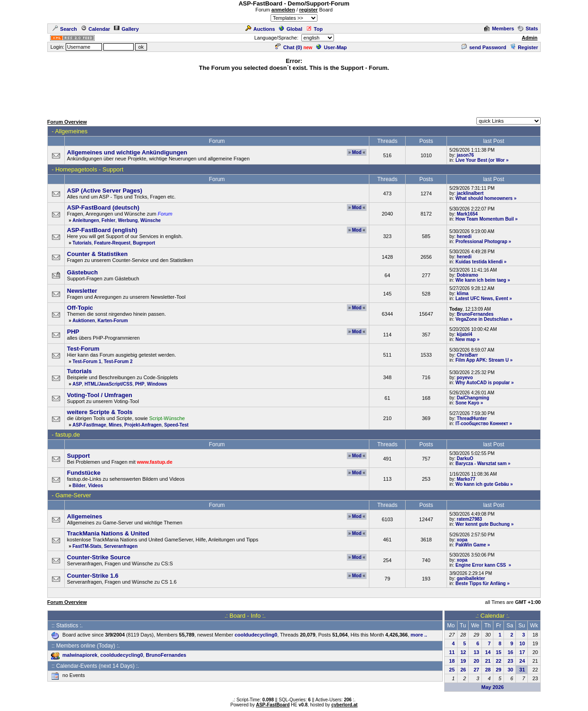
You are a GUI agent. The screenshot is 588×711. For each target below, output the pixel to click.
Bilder (79, 486)
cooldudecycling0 (256, 635)
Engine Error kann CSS (481, 565)
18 (452, 661)
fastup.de (68, 435)
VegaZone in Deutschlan (482, 319)
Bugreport (144, 243)
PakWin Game (471, 545)
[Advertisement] (294, 93)
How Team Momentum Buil (484, 219)
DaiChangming (473, 398)
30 (510, 670)
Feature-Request (112, 243)
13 (476, 652)
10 (522, 643)
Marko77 (466, 479)
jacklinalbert (470, 193)
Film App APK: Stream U (482, 360)
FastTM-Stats (87, 546)
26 (463, 670)
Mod (357, 152)
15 (498, 652)
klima (463, 293)
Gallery (126, 29)
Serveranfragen (121, 546)
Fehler (108, 220)
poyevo (465, 378)
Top (314, 29)
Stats (528, 28)
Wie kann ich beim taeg (481, 280)
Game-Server (73, 495)
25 (452, 670)
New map (465, 339)
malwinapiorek (80, 655)
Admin (530, 38)
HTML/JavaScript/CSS (108, 384)
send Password (484, 47)
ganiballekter (471, 578)
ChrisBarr (467, 355)
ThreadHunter (472, 418)
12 (463, 652)
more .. (419, 635)
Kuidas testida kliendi (479, 262)
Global (291, 29)
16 (510, 652)
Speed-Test (176, 425)
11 (452, 652)
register (308, 10)
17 (522, 652)
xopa (462, 540)
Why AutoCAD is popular (483, 383)
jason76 (465, 155)
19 (463, 661)
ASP (77, 384)
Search (65, 29)
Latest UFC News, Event (481, 299)
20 (476, 661)
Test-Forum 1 (87, 361)
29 (498, 670)
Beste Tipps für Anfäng (480, 583)
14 (488, 652)
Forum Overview (67, 122)
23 (510, 661)
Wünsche (150, 220)
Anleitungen (86, 220)
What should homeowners (484, 198)
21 (488, 661)
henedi (464, 236)
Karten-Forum (113, 321)
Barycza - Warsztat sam (481, 464)
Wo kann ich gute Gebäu (482, 484)
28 (488, 670)
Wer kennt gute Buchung (482, 524)
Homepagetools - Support (89, 169)
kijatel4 (464, 334)
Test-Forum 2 (118, 361)
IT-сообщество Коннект (482, 424)
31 (522, 670)
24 (522, 661)
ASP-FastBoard (273, 705)
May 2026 (493, 687)
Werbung (128, 220)
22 (498, 661)
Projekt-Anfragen (143, 425)
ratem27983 (469, 519)
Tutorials (82, 243)
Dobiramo (467, 275)
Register (524, 47)
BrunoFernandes (475, 314)
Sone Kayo (467, 403)
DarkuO (465, 458)
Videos (96, 486)
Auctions (260, 29)
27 (476, 670)
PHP (140, 384)
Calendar (96, 29)
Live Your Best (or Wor (480, 160)
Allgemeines (71, 131)
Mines (115, 425)
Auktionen (84, 321)
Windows (157, 384)
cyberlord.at (344, 705)
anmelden (283, 10)
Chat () (288, 47)
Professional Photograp (481, 242)
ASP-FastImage (89, 425)
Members (499, 28)
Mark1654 (467, 214)
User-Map (331, 47)
